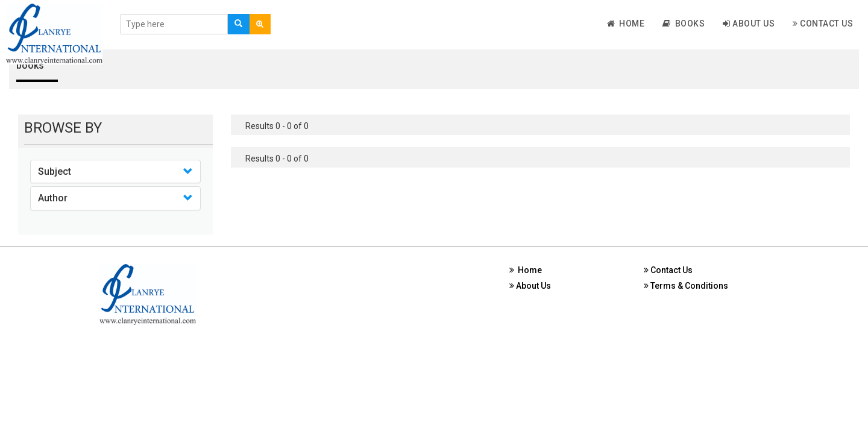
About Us (749, 24)
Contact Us (823, 24)
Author (53, 198)
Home (626, 24)
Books (684, 24)
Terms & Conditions (686, 286)
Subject (55, 171)
